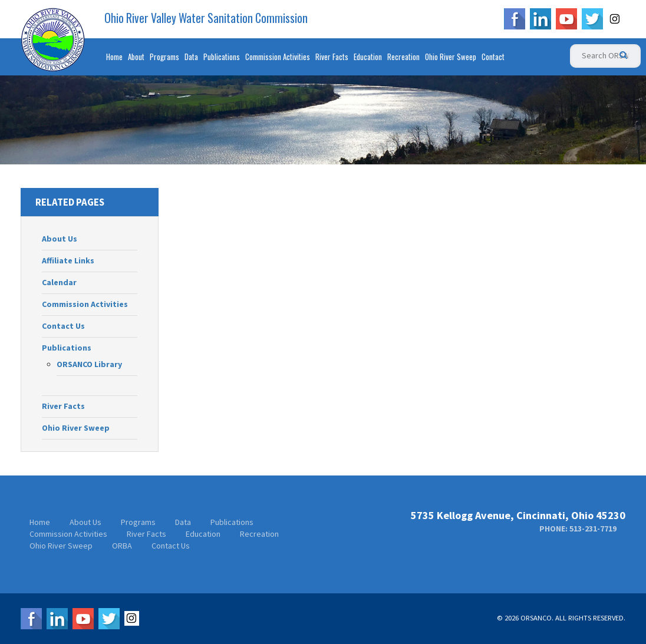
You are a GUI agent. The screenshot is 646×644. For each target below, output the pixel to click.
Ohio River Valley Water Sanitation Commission (206, 18)
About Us (60, 239)
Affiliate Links (68, 260)
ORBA (122, 546)
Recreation (403, 57)
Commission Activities (278, 57)
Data (191, 57)
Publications (222, 57)
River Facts (332, 57)
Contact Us (63, 326)
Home (114, 57)
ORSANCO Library (89, 364)
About (136, 57)
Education (368, 57)
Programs (164, 57)
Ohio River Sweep (451, 57)
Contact (493, 57)
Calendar (59, 282)
